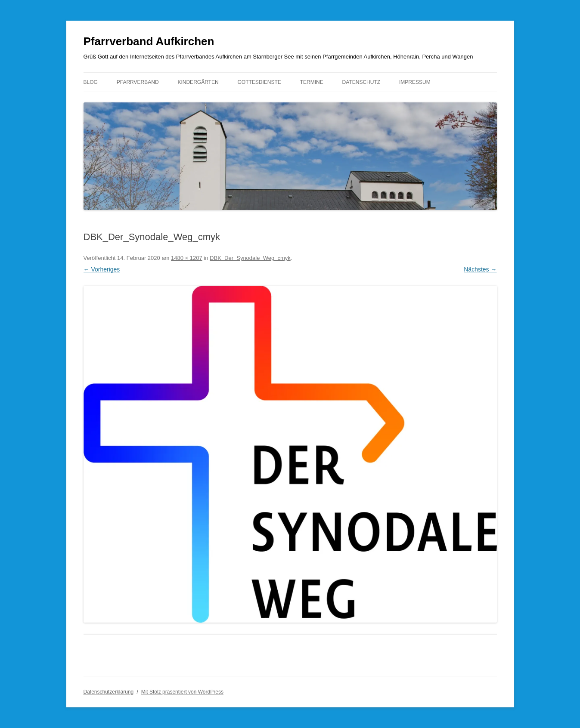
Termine (312, 82)
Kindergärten (198, 82)
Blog (91, 82)
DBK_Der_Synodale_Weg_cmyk (250, 258)
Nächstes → (480, 269)
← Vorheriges (102, 269)
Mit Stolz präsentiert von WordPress (182, 692)
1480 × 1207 (187, 258)
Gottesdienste (259, 82)
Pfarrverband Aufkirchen (149, 41)
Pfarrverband (138, 82)
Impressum (415, 82)
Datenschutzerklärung (109, 692)
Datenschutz (361, 82)
